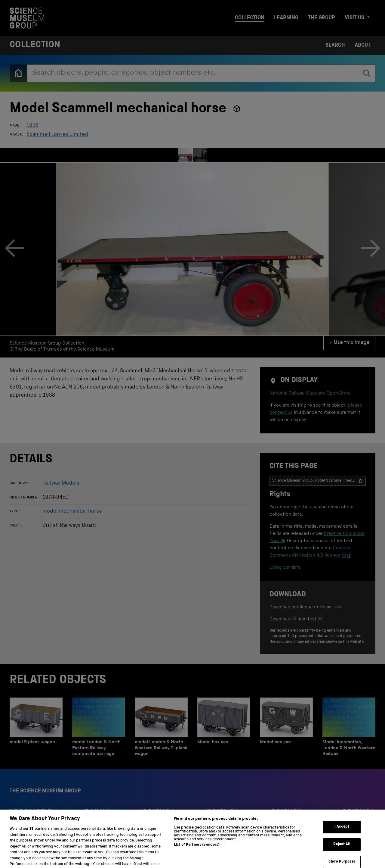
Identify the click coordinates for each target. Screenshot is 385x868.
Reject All (342, 859)
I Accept (342, 841)
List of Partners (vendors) (197, 859)
